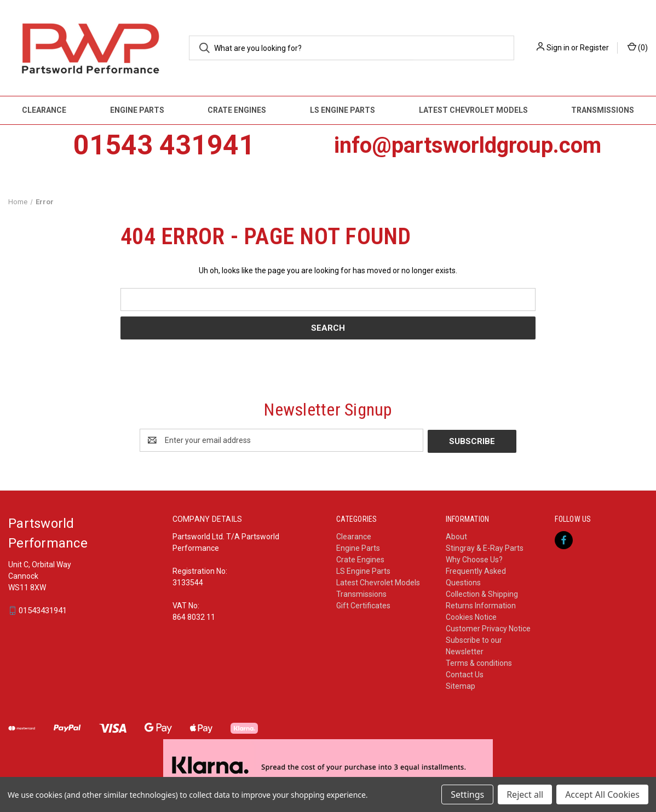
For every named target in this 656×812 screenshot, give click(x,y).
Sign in (558, 48)
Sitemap (461, 685)
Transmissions (361, 593)
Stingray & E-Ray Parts (485, 547)
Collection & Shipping (482, 593)
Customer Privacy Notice (488, 627)
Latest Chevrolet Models (473, 110)
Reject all (525, 794)
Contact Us (465, 673)
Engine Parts (137, 110)
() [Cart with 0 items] (638, 47)
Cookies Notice (471, 616)
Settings (467, 794)
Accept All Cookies (602, 794)
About (456, 535)
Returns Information (481, 604)
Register (594, 48)
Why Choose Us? (474, 558)
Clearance (44, 110)
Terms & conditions (479, 662)
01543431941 (43, 610)
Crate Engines (237, 110)
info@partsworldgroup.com (468, 145)
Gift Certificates (363, 604)
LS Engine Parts (343, 110)
